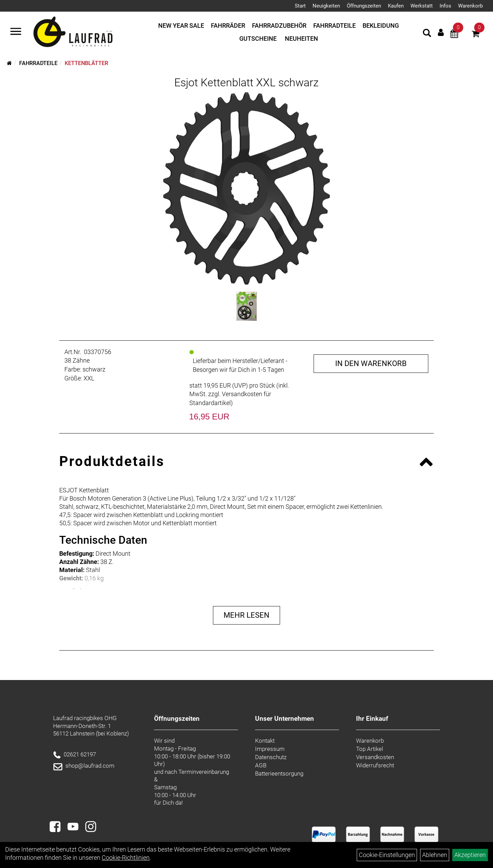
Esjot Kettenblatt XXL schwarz (246, 83)
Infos (445, 6)
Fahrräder (228, 26)
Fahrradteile (334, 26)
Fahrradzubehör (279, 26)
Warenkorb (470, 6)
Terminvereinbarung (204, 772)
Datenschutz (271, 757)
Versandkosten (375, 757)
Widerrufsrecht (375, 765)
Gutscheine (258, 39)
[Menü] (16, 32)
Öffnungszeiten (364, 6)
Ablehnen (435, 855)
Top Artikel (370, 749)
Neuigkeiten (326, 6)
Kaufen (396, 6)
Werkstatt (422, 6)
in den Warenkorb (371, 363)
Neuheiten (301, 39)
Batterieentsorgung (279, 773)
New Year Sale (181, 26)
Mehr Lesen (246, 615)
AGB (261, 765)
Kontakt (265, 741)
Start (300, 6)
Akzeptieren (470, 855)
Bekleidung (381, 26)
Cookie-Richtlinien (126, 858)
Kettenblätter (86, 63)
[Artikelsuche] (427, 34)
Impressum (270, 749)
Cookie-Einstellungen (387, 855)
